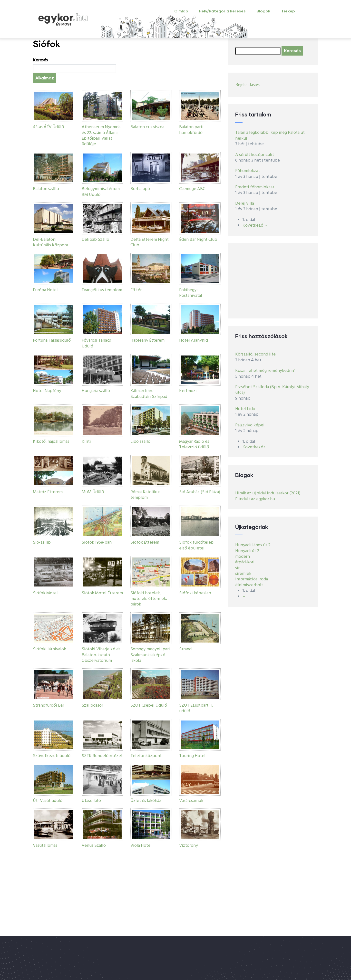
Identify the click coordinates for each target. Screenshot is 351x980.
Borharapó (140, 189)
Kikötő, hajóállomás (51, 442)
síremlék (243, 574)
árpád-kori (245, 562)
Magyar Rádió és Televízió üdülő (194, 444)
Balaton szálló (46, 189)
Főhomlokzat (248, 171)
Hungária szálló (96, 391)
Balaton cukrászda (147, 127)
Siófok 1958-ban (97, 543)
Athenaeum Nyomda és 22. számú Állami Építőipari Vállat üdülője (101, 136)
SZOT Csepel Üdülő (149, 706)
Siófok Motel (45, 593)
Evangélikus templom (102, 290)
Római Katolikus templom (145, 495)
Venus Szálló (94, 846)
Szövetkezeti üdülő (52, 756)
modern (243, 557)
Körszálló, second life (255, 354)
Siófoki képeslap (195, 593)
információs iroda (252, 579)
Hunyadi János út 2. (253, 545)
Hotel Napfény (47, 391)
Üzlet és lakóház (146, 801)
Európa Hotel (45, 290)
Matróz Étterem (48, 492)
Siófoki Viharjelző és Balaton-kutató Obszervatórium (101, 655)
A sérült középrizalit (255, 155)
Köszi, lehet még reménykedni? (265, 371)
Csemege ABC (192, 189)
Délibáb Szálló (95, 240)
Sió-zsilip (42, 543)
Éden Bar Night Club (198, 240)
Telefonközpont (146, 756)
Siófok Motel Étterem (102, 593)
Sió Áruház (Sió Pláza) (200, 492)
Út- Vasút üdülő (48, 801)
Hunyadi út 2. (248, 551)
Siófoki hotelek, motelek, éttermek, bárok (149, 599)
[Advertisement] (273, 281)
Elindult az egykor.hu (255, 499)
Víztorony (189, 846)
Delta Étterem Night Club (150, 242)
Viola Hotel (141, 846)
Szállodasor (92, 706)
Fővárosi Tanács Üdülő (96, 343)
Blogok (263, 11)
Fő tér (136, 290)
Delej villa (245, 204)
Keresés (40, 60)
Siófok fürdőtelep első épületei (196, 545)
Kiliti (86, 442)
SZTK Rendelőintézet (102, 756)
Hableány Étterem (147, 341)
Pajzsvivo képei (250, 425)
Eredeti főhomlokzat (255, 187)
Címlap (181, 11)
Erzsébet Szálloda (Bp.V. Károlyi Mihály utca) (272, 390)
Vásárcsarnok (191, 801)
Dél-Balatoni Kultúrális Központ (51, 242)
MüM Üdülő (93, 492)
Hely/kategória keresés (222, 11)
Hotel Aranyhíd (194, 341)
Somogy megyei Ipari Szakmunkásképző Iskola (150, 655)
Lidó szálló (140, 442)
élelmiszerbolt (249, 585)
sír (237, 568)
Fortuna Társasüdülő (52, 341)
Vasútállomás (45, 846)
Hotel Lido (245, 409)
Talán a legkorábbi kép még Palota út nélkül (270, 135)
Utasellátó (91, 801)
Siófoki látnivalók (49, 649)
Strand (185, 649)
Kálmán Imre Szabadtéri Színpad (149, 394)
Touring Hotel (192, 756)
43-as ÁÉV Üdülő (48, 127)
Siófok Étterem (145, 543)
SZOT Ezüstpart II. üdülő (196, 708)
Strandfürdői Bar (49, 706)
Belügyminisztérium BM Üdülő (101, 192)
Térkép (288, 11)
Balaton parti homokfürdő (191, 130)
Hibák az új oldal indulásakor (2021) (268, 493)
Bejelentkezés (247, 85)
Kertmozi (188, 391)
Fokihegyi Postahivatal (191, 293)
